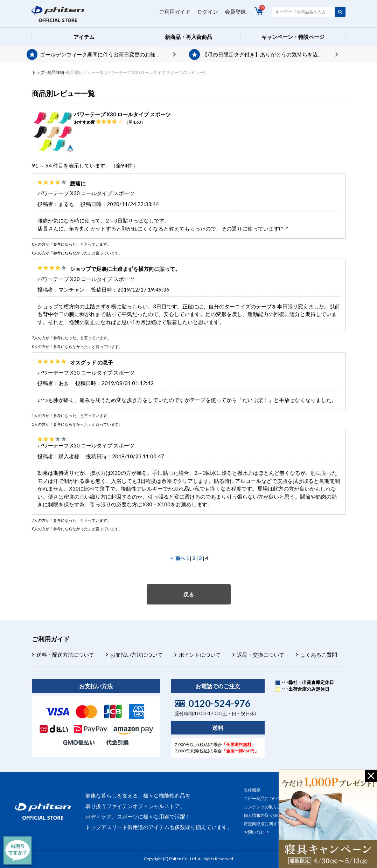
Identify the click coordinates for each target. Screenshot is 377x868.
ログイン (208, 12)
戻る (189, 594)
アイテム (84, 37)
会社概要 (252, 790)
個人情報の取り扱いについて (271, 815)
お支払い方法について (137, 655)
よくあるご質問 (319, 655)
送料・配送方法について (65, 655)
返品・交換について (261, 655)
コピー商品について (263, 798)
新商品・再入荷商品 (188, 37)
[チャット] (18, 850)
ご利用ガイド (175, 12)
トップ (38, 72)
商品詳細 (56, 72)
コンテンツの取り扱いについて (273, 807)
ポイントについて (200, 655)
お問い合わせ (256, 832)
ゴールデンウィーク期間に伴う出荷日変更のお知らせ (103, 54)
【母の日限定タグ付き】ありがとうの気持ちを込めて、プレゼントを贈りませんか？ (270, 54)
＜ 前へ (177, 558)
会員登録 (235, 12)
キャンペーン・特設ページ (293, 37)
